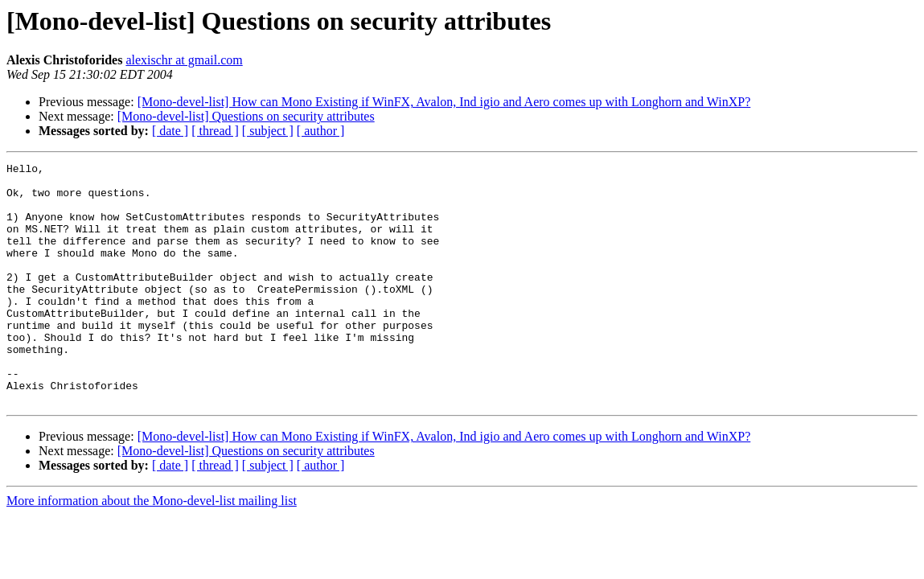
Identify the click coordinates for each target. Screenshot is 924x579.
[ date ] (170, 131)
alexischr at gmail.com (184, 60)
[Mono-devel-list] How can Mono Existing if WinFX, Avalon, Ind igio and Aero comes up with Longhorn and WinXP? (444, 102)
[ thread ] (215, 131)
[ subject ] (268, 131)
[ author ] (321, 131)
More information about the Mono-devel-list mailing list (152, 549)
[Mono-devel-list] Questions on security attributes (246, 116)
